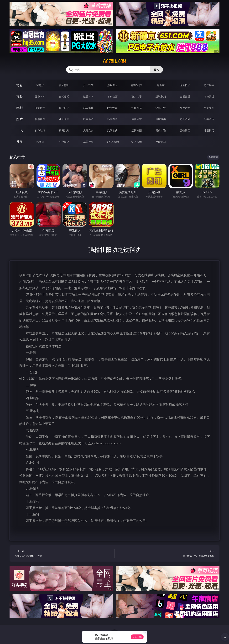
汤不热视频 (112, 142)
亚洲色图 (64, 119)
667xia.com (115, 61)
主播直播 (185, 97)
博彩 (20, 85)
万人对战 (88, 85)
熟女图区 (185, 119)
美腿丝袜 (137, 119)
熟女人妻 (137, 97)
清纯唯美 (161, 119)
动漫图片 (112, 119)
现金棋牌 (185, 85)
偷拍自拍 (64, 108)
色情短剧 (161, 142)
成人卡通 (88, 108)
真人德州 (64, 85)
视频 (20, 96)
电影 (20, 108)
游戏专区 (112, 85)
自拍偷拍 (64, 97)
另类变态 (209, 108)
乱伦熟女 (185, 108)
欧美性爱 (112, 108)
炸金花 (161, 85)
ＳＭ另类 (209, 97)
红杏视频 (137, 142)
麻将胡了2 (137, 85)
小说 (20, 130)
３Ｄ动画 (112, 97)
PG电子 (40, 85)
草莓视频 (88, 142)
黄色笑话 (185, 130)
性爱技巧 (209, 130)
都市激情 (40, 130)
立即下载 (137, 637)
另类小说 (161, 130)
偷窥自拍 (40, 119)
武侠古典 (112, 130)
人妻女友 (88, 130)
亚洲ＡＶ (40, 97)
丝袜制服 (161, 97)
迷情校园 (137, 130)
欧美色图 (88, 119)
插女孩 (40, 142)
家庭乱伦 (64, 130)
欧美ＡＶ (88, 97)
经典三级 (161, 108)
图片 (20, 119)
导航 (20, 142)
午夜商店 (64, 142)
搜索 (156, 70)
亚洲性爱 (40, 108)
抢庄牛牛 (209, 85)
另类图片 (209, 119)
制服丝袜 (137, 108)
